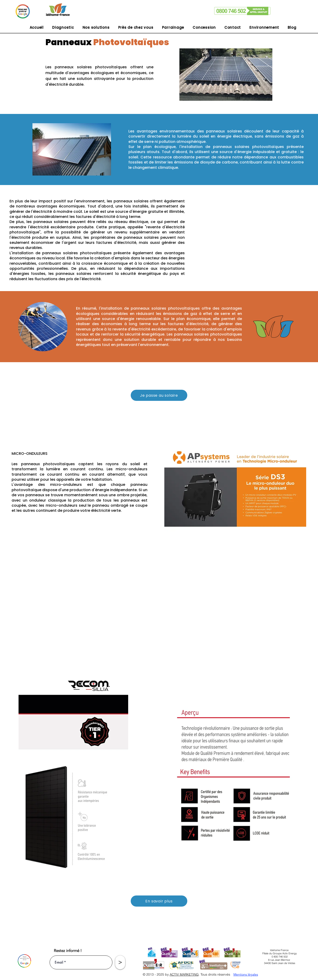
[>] (120, 962)
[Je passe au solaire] (159, 395)
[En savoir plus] (159, 901)
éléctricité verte (106, 510)
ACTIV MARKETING (184, 974)
